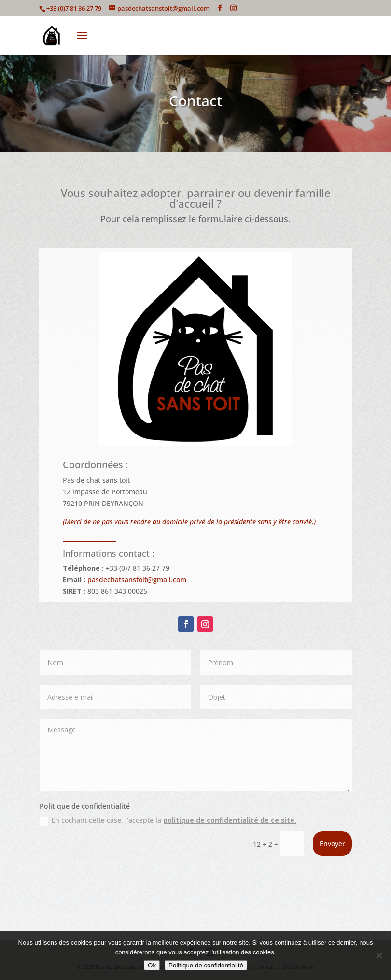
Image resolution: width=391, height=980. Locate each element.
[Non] (379, 955)
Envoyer (332, 844)
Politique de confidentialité (206, 965)
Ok (152, 965)
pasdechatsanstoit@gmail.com (137, 580)
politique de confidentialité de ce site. (230, 820)
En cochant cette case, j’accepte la (168, 820)
